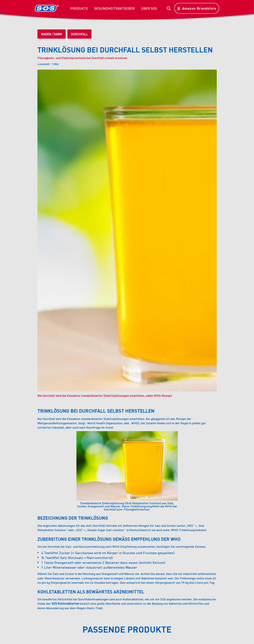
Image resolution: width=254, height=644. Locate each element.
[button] (79, 8)
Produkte (79, 8)
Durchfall (79, 34)
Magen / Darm (52, 34)
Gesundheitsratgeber (114, 8)
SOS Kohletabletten (65, 603)
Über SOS (149, 8)
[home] (47, 8)
